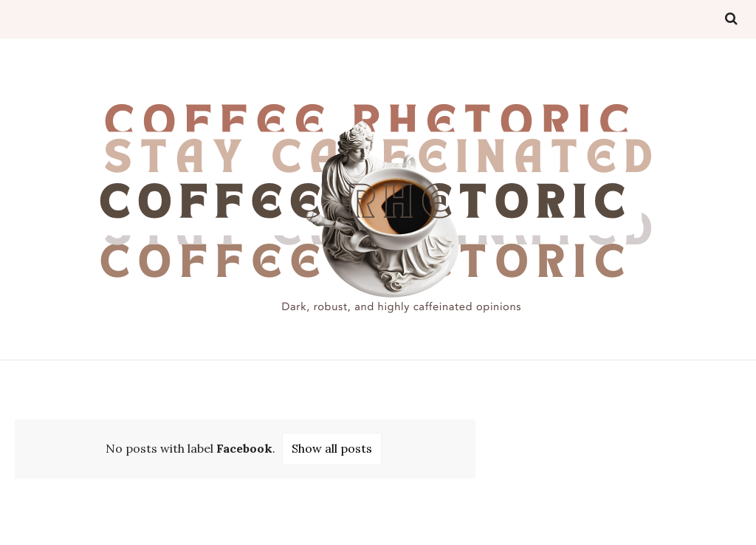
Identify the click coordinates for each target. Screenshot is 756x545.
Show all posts (332, 448)
